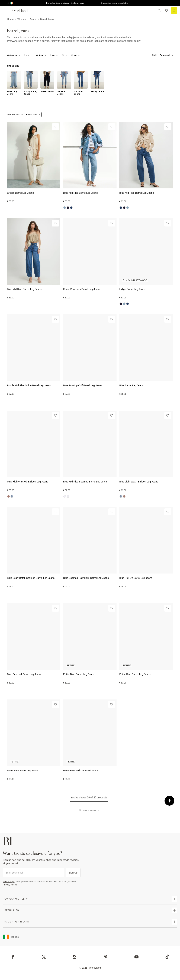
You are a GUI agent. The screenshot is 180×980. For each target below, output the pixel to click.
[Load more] (89, 811)
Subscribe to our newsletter (115, 3)
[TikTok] (167, 957)
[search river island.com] (159, 11)
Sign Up (73, 873)
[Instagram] (74, 957)
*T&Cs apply (9, 882)
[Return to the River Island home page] (22, 11)
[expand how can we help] (174, 899)
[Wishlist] (55, 127)
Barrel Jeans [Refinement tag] (33, 115)
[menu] (6, 11)
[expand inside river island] (174, 922)
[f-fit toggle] (65, 55)
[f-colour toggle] (41, 55)
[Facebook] (13, 957)
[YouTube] (136, 957)
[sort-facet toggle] (162, 55)
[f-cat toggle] (14, 55)
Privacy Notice (10, 885)
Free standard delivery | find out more (65, 3)
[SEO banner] (77, 39)
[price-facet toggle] (76, 55)
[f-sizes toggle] (54, 55)
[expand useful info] (174, 910)
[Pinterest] (106, 957)
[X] (44, 957)
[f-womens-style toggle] (28, 55)
